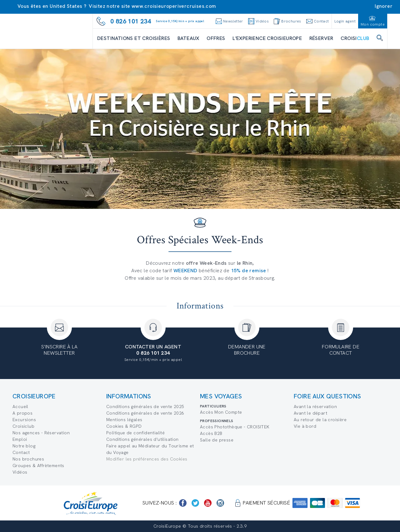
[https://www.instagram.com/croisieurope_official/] (220, 503)
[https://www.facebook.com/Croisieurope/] (183, 503)
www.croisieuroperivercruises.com (174, 6)
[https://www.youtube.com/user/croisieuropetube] (208, 503)
